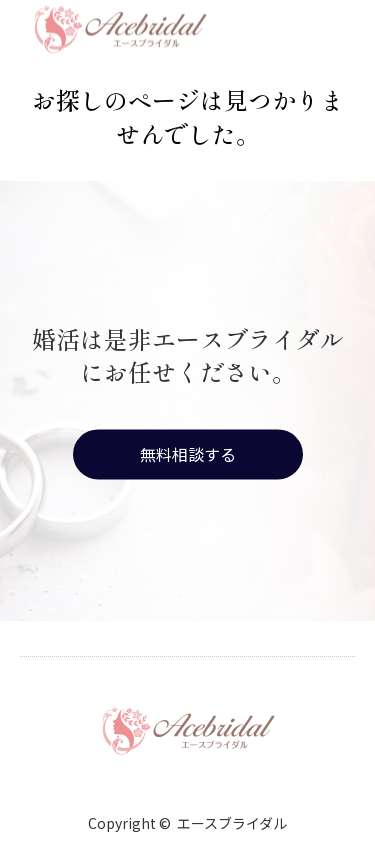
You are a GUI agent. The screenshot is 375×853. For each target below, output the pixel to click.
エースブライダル (232, 823)
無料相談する (188, 454)
